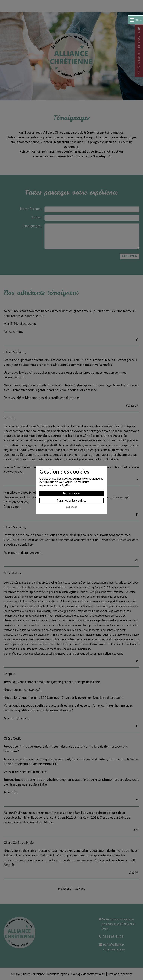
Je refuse (72, 507)
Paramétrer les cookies (71, 500)
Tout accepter (71, 493)
